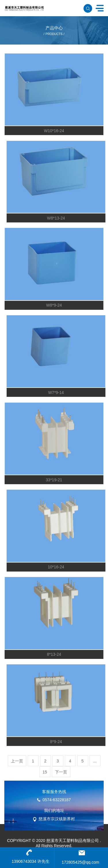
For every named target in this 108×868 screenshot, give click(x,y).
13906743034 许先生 (31, 861)
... (95, 761)
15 (45, 772)
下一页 (61, 772)
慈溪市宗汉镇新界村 (57, 819)
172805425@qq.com (80, 862)
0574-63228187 (57, 800)
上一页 (17, 761)
